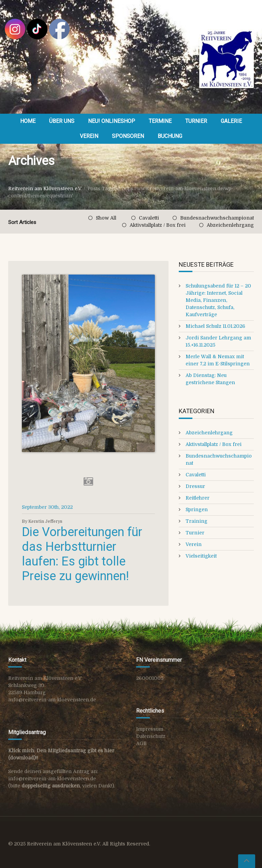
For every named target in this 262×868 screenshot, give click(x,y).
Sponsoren (128, 136)
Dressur (195, 486)
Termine (160, 121)
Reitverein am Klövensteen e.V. (45, 188)
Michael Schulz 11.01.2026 (215, 326)
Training (196, 521)
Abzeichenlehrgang (230, 225)
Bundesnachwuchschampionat (217, 218)
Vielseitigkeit (201, 556)
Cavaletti (149, 218)
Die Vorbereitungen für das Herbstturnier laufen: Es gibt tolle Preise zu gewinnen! (82, 554)
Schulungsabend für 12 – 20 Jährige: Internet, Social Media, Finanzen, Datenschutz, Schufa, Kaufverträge (218, 300)
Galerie (231, 121)
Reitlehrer (198, 498)
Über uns (62, 121)
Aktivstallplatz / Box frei (158, 225)
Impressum (150, 729)
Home (28, 121)
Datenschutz (151, 736)
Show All (106, 218)
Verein (89, 136)
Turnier (196, 121)
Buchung (170, 136)
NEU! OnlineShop (112, 121)
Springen (197, 509)
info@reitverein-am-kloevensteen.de (52, 700)
